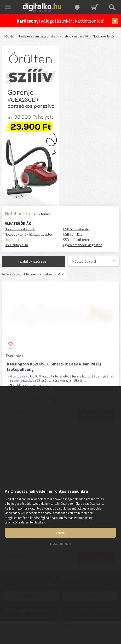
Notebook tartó (16, 240)
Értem (60, 533)
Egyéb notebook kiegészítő (83, 245)
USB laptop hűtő (16, 245)
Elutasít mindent (61, 544)
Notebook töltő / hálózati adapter (29, 234)
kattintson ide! (90, 21)
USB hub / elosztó (76, 229)
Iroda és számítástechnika (37, 36)
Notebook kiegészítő (74, 36)
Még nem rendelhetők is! (42, 274)
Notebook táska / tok (20, 229)
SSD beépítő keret (76, 240)
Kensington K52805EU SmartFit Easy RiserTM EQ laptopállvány (54, 367)
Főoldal (9, 36)
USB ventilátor (73, 234)
